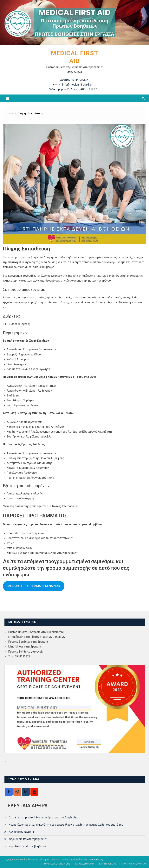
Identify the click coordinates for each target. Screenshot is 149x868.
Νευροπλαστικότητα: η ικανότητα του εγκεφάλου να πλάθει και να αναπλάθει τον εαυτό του (66, 825)
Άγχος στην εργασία (21, 832)
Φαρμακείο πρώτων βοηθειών (28, 839)
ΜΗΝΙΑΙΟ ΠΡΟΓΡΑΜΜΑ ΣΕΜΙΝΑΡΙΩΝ (34, 586)
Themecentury (95, 860)
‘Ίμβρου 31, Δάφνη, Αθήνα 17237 (77, 89)
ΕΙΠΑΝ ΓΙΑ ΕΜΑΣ (108, 864)
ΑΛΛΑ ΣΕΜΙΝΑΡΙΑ (85, 864)
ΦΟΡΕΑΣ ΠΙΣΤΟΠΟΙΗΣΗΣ (57, 864)
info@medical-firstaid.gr (77, 85)
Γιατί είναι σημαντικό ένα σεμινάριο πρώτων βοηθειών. (43, 817)
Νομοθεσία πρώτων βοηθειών (28, 846)
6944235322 (80, 80)
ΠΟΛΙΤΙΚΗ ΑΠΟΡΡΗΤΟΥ (134, 864)
